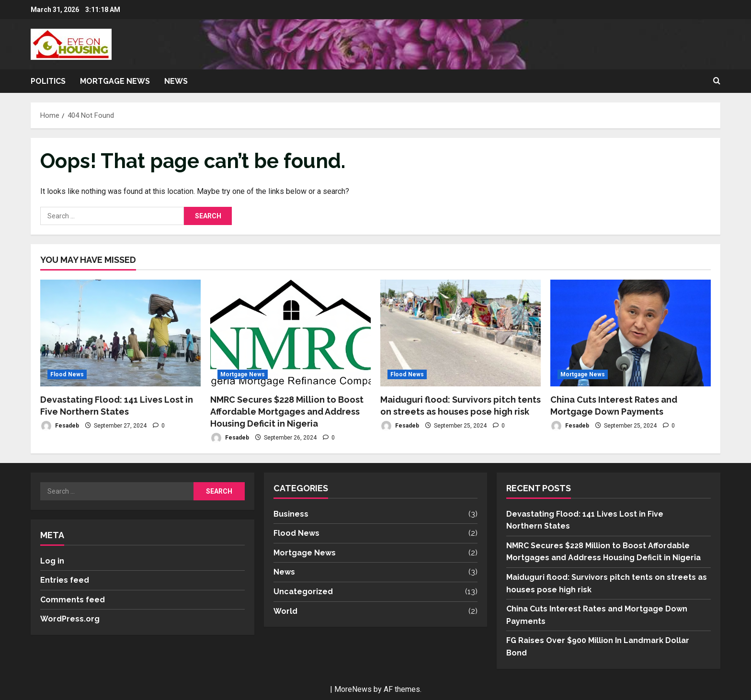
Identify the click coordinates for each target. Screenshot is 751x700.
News (176, 81)
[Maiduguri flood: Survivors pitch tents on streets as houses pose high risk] (461, 333)
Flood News (67, 374)
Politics (48, 81)
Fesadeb (60, 426)
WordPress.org (70, 619)
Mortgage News (115, 81)
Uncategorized (303, 592)
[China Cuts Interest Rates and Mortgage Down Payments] (631, 333)
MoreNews (353, 689)
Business (291, 514)
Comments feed (73, 600)
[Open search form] (717, 81)
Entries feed (65, 580)
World (285, 611)
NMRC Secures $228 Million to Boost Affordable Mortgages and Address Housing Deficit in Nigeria (287, 412)
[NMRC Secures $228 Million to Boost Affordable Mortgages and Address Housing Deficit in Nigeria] (290, 333)
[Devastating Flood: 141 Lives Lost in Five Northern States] (120, 333)
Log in (52, 561)
